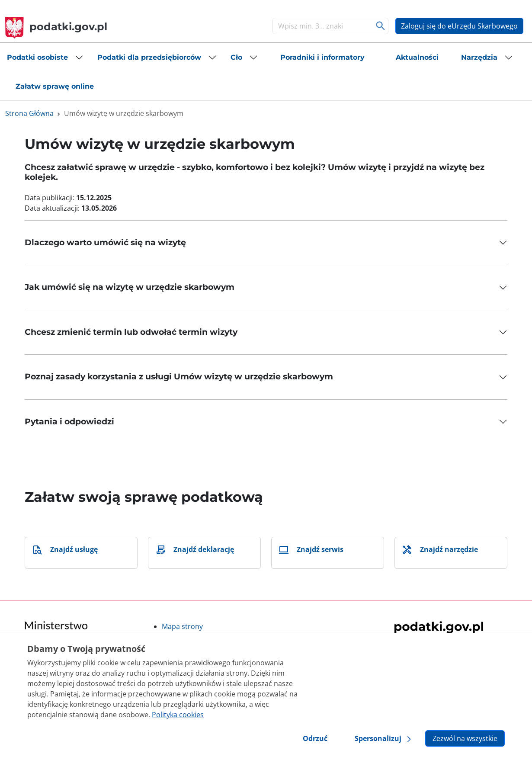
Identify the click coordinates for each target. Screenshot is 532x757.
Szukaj (381, 26)
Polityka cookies (178, 715)
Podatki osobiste (37, 57)
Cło (236, 57)
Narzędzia (479, 57)
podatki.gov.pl (56, 27)
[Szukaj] (322, 26)
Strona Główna (29, 113)
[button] (45, 58)
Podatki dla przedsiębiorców (149, 57)
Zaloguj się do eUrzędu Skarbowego (459, 26)
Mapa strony (182, 626)
